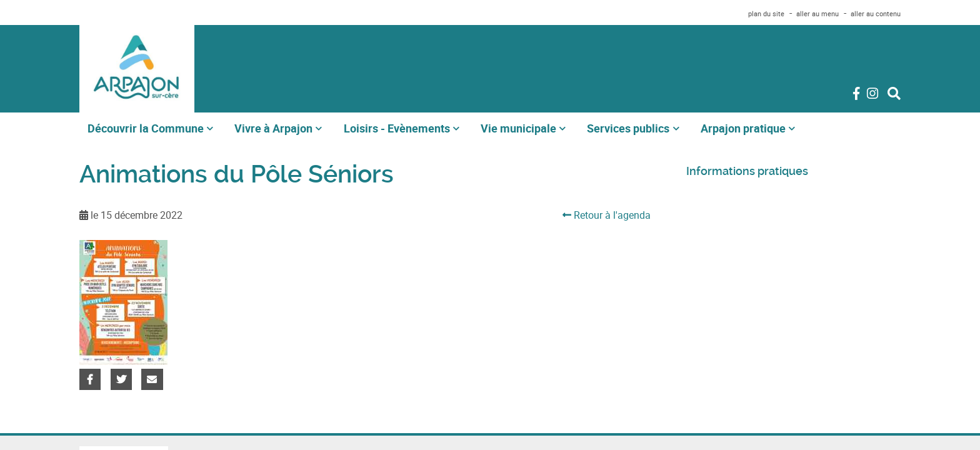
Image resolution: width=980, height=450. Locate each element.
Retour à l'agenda (607, 215)
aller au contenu (876, 13)
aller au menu (817, 13)
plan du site (766, 13)
